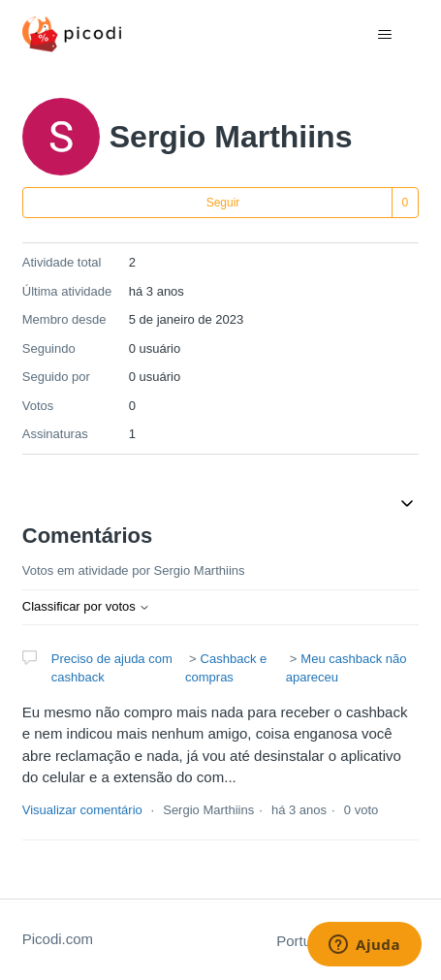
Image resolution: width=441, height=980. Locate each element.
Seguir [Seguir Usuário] (223, 203)
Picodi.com (58, 939)
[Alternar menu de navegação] (384, 35)
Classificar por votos (87, 606)
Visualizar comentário (82, 810)
